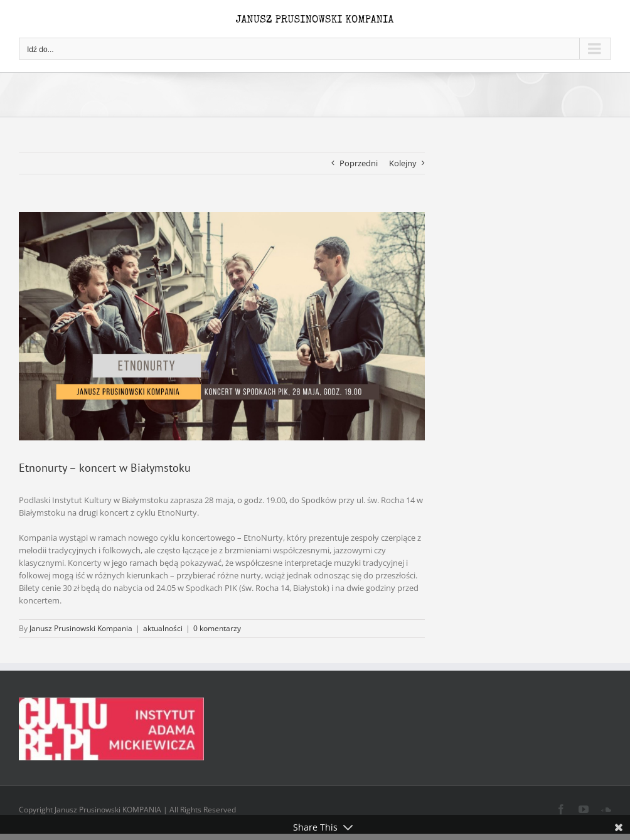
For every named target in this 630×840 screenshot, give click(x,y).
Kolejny (403, 163)
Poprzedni (359, 163)
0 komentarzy (217, 628)
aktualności (163, 628)
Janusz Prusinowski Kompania (81, 628)
